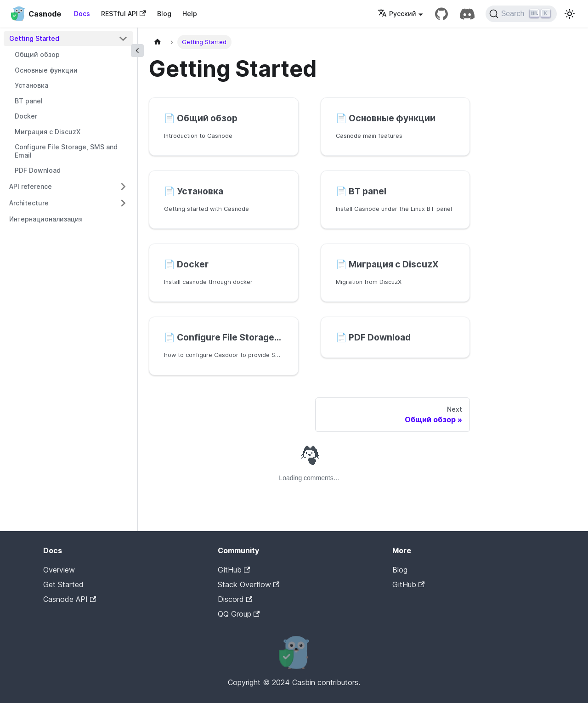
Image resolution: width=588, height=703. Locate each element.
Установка (31, 85)
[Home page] (158, 42)
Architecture (29, 203)
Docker (26, 116)
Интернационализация (46, 219)
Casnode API (70, 599)
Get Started (63, 584)
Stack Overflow (249, 584)
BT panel (29, 101)
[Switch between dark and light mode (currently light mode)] (570, 14)
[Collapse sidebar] (137, 51)
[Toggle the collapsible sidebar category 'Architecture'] (123, 203)
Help (190, 14)
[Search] (521, 14)
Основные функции (46, 70)
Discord (235, 599)
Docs (82, 14)
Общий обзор (37, 54)
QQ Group (239, 614)
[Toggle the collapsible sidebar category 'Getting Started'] (123, 39)
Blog (164, 14)
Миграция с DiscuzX (48, 132)
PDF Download (38, 170)
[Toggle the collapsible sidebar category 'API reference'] (123, 187)
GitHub (234, 570)
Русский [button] (397, 14)
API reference (31, 186)
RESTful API (124, 14)
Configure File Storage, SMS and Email (66, 151)
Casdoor (431, 599)
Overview (59, 570)
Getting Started (34, 38)
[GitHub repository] (441, 14)
